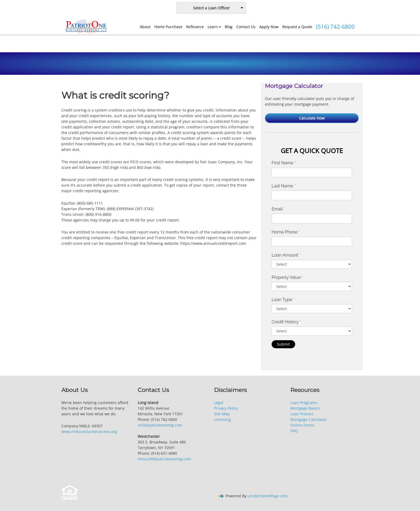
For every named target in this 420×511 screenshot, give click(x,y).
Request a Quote (297, 27)
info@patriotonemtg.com (160, 425)
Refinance (195, 27)
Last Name (284, 186)
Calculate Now (312, 118)
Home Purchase (168, 27)
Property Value (287, 277)
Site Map (222, 414)
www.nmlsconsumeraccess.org (89, 432)
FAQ (294, 431)
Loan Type (283, 300)
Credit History (286, 322)
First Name (284, 163)
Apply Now (269, 27)
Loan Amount (286, 255)
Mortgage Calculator (309, 419)
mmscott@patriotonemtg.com (164, 459)
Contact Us (246, 27)
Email (278, 209)
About (145, 27)
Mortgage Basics (305, 408)
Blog (229, 27)
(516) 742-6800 (335, 27)
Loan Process (302, 414)
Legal (219, 403)
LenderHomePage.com (268, 496)
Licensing (222, 419)
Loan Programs (304, 403)
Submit (283, 344)
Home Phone (286, 232)
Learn (213, 27)
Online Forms (302, 425)
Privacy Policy (226, 408)
